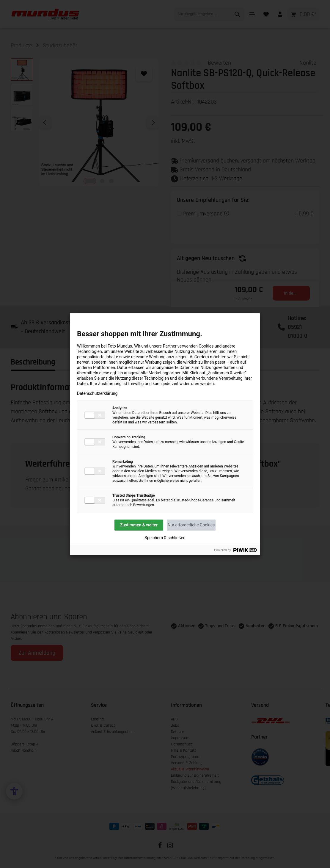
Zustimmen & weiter (139, 525)
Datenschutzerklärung (97, 393)
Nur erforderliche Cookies (191, 525)
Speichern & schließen (165, 538)
